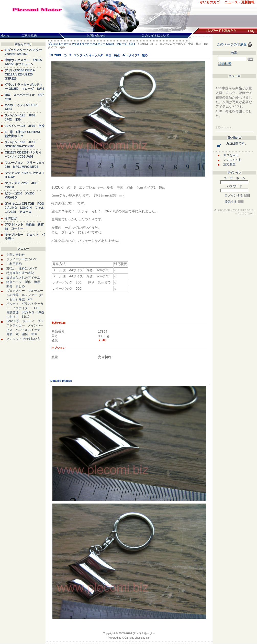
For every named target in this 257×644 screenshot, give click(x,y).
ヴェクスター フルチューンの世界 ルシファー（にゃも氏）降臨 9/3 (25, 295)
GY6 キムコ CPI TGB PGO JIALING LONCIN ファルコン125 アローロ (25, 208)
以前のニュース (224, 127)
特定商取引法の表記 (20, 273)
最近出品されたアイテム (23, 278)
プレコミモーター (58, 44)
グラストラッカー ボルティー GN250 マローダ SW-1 (103, 44)
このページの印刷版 (232, 44)
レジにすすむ (232, 160)
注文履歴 (229, 164)
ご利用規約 (14, 264)
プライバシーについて (22, 259)
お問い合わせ (16, 255)
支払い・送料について (22, 268)
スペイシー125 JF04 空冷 (25, 126)
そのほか (11, 218)
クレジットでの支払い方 (23, 339)
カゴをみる (231, 155)
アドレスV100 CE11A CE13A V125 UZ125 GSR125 (20, 74)
